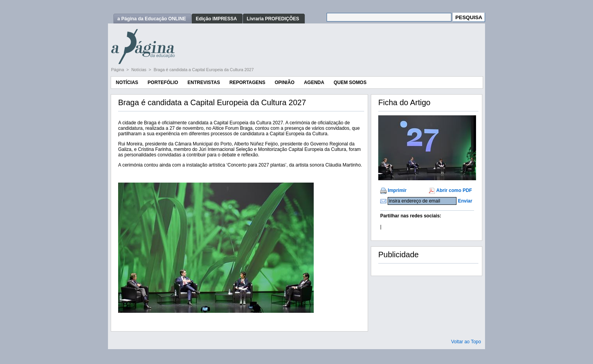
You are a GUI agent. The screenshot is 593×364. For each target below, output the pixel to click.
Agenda (314, 82)
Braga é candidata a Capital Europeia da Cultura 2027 (204, 70)
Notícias (139, 70)
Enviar (465, 201)
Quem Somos (350, 82)
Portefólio (163, 82)
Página (118, 70)
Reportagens (247, 82)
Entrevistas (204, 82)
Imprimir (397, 190)
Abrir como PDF (454, 190)
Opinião (285, 82)
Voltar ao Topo (466, 342)
